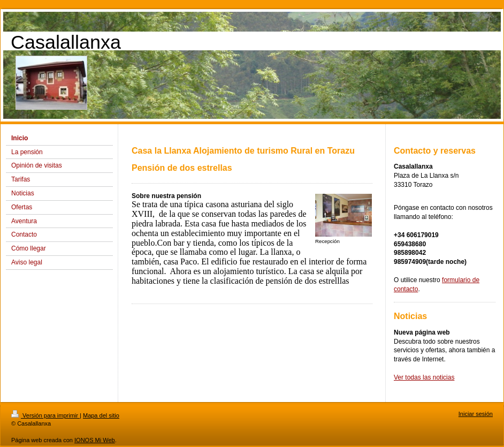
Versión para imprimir (45, 415)
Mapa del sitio (101, 415)
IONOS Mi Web (95, 440)
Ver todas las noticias (424, 377)
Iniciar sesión (476, 414)
